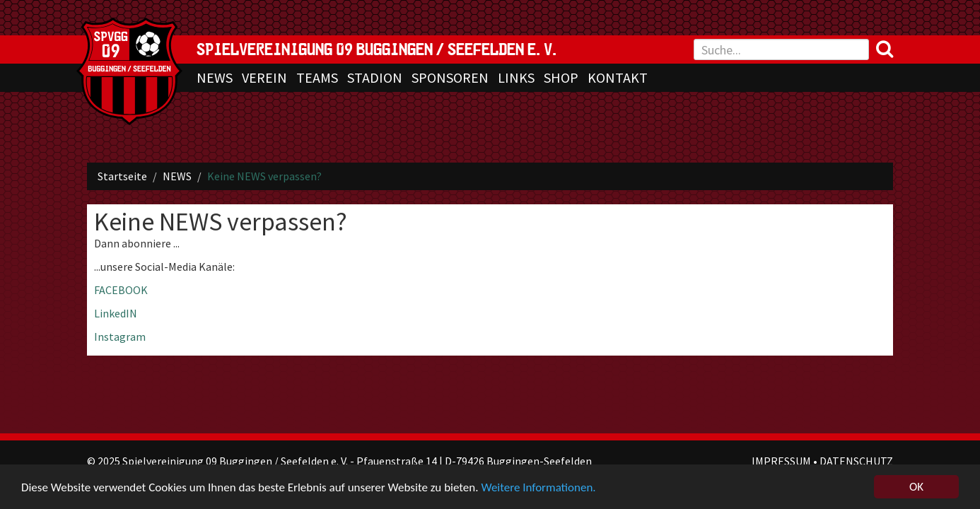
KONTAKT (618, 77)
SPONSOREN (450, 77)
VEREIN (264, 77)
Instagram (120, 337)
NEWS (215, 77)
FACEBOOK (121, 290)
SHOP (561, 77)
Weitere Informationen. (538, 487)
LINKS (516, 77)
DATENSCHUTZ (856, 461)
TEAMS (317, 77)
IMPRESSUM (782, 461)
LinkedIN (116, 313)
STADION (375, 77)
